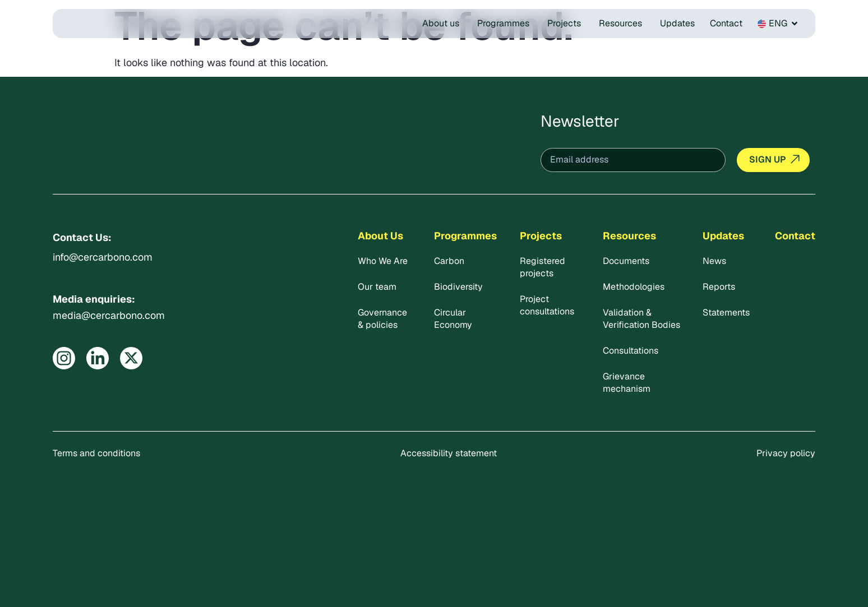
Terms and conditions (96, 453)
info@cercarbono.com (103, 257)
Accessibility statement (449, 453)
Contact (795, 236)
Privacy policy (786, 453)
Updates (723, 236)
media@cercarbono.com (109, 315)
